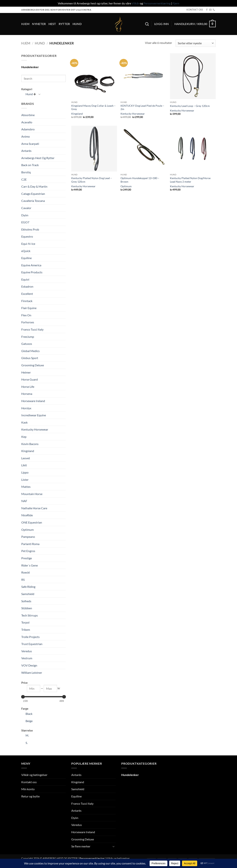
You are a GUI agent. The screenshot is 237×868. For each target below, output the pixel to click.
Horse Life (28, 387)
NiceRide (27, 515)
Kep (24, 437)
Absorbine (28, 115)
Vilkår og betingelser (34, 775)
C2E (24, 179)
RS (23, 580)
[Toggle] (39, 94)
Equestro (27, 236)
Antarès (26, 151)
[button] (162, 24)
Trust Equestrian (32, 644)
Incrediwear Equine (34, 415)
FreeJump (28, 337)
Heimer (26, 372)
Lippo (25, 472)
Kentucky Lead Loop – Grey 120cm (190, 106)
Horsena (27, 394)
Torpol (25, 622)
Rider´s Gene (30, 565)
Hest (52, 24)
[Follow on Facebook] (207, 10)
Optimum (27, 530)
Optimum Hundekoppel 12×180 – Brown (140, 180)
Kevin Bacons (30, 444)
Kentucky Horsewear (35, 429)
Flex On (26, 315)
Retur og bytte (30, 796)
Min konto (28, 789)
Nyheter (39, 24)
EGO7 (25, 222)
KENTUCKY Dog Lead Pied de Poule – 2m (142, 107)
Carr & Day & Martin (34, 186)
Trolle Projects (30, 637)
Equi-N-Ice (28, 244)
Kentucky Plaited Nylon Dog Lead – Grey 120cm (92, 180)
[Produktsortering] (196, 43)
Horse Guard (30, 379)
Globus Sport (30, 358)
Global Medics (30, 351)
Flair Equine (29, 308)
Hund (77, 24)
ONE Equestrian (32, 522)
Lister (25, 480)
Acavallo (27, 122)
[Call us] (214, 10)
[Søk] (147, 24)
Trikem (26, 630)
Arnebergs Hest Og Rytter (38, 158)
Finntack (27, 301)
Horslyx (26, 408)
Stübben (27, 608)
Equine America (31, 265)
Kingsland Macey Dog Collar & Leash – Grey (93, 107)
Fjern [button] (176, 3)
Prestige (27, 558)
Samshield (28, 594)
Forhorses (28, 322)
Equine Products (32, 272)
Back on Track (30, 165)
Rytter (64, 24)
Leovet (26, 458)
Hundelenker (30, 67)
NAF (24, 501)
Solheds (26, 601)
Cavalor (26, 208)
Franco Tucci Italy (32, 329)
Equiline (26, 258)
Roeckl (26, 572)
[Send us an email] (210, 10)
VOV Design (29, 665)
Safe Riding (28, 587)
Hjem (25, 24)
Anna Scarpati (30, 144)
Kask (24, 422)
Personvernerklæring (157, 3)
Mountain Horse (32, 494)
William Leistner (32, 673)
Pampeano (28, 537)
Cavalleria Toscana (33, 201)
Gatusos (27, 344)
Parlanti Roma (30, 544)
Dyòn (25, 215)
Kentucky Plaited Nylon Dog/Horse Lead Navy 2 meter (190, 180)
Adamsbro (28, 129)
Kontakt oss (29, 782)
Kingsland (28, 451)
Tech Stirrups (30, 615)
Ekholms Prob (30, 229)
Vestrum (27, 658)
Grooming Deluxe (33, 365)
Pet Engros (28, 551)
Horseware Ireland (33, 401)
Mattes (26, 487)
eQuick (26, 251)
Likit (24, 465)
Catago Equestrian (33, 194)
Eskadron (27, 286)
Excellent (27, 294)
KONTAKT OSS (195, 10)
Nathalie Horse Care (34, 508)
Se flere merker (81, 846)
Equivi (25, 279)
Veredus (27, 651)
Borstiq (26, 172)
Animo (26, 136)
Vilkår (135, 3)
